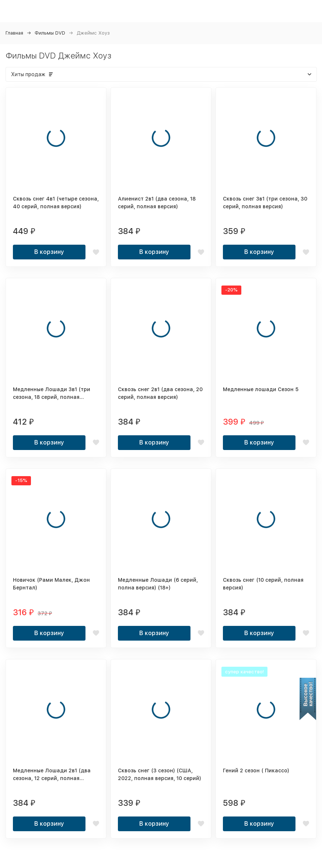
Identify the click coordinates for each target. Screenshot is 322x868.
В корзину (49, 252)
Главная (14, 33)
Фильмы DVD (50, 33)
